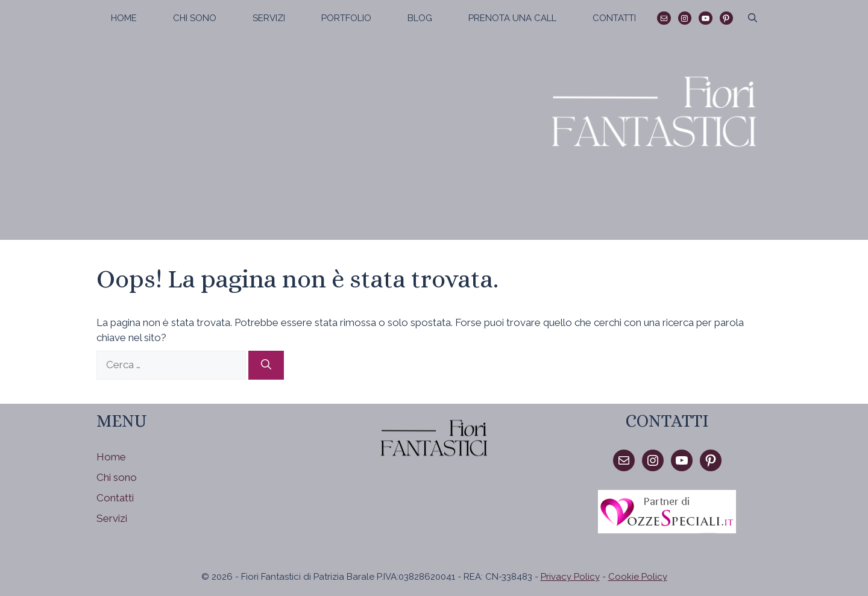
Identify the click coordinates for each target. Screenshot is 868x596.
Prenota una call (512, 18)
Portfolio (346, 18)
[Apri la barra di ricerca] (753, 18)
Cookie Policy (638, 577)
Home (124, 18)
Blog (420, 18)
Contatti (614, 18)
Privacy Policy (570, 577)
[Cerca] (266, 365)
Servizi (269, 18)
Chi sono (195, 18)
